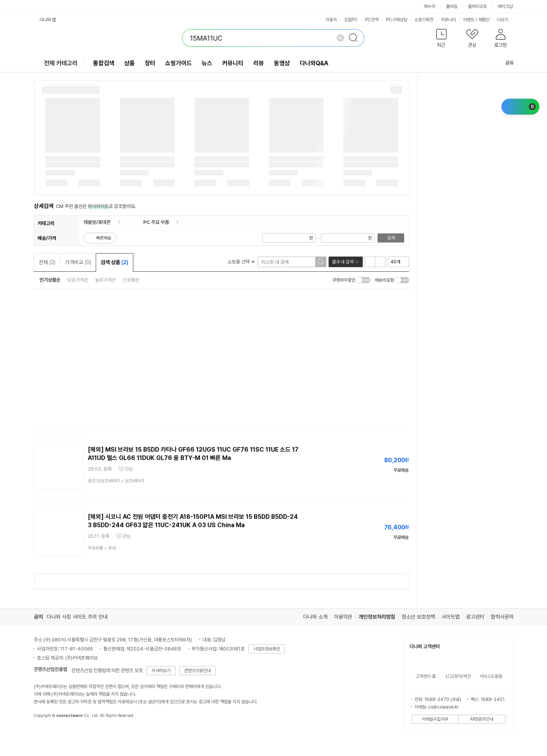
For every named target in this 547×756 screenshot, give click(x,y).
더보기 (505, 20)
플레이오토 (477, 6)
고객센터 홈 (426, 676)
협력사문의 (502, 617)
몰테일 (452, 6)
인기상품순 (50, 280)
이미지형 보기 (380, 262)
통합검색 (104, 63)
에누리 (430, 6)
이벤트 (469, 20)
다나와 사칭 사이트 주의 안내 (77, 617)
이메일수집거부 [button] (435, 719)
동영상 (282, 63)
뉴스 (207, 63)
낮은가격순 (78, 280)
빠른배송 (104, 238)
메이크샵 (505, 6)
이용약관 (343, 617)
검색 (391, 238)
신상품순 (131, 280)
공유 (505, 63)
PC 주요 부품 (156, 222)
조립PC (351, 20)
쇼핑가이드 (179, 63)
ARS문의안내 (482, 719)
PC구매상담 (397, 20)
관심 (129, 469)
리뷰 (259, 63)
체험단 (484, 20)
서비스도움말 (491, 676)
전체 (47, 262)
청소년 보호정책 (418, 617)
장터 (150, 63)
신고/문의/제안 (458, 676)
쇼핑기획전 (424, 20)
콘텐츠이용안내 (198, 671)
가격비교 (78, 262)
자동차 (331, 20)
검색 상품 (115, 262)
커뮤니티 (448, 20)
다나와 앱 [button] (48, 20)
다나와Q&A (314, 63)
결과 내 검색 (343, 262)
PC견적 (372, 20)
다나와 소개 (315, 617)
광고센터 (475, 617)
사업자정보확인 (267, 649)
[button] (442, 40)
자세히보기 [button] (161, 671)
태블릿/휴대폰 (97, 222)
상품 (130, 63)
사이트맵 (451, 617)
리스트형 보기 (370, 262)
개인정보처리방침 (377, 617)
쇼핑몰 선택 (241, 262)
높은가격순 (105, 280)
